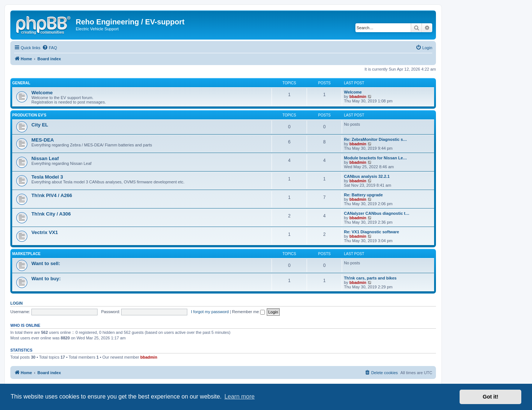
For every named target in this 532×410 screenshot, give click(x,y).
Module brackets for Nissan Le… (376, 158)
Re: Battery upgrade (363, 195)
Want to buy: (46, 279)
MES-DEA (43, 140)
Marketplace (26, 254)
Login (16, 303)
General (21, 83)
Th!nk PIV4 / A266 (52, 195)
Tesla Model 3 (47, 177)
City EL (40, 125)
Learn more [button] (239, 397)
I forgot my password (210, 312)
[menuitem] (50, 48)
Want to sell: (46, 263)
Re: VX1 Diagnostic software (371, 232)
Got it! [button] (491, 397)
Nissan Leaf (45, 158)
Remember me (248, 312)
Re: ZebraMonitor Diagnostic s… (376, 139)
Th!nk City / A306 (51, 214)
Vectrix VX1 (45, 232)
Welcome (42, 93)
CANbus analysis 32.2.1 (367, 176)
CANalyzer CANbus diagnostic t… (377, 213)
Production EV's (29, 115)
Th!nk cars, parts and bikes (370, 278)
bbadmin (358, 96)
